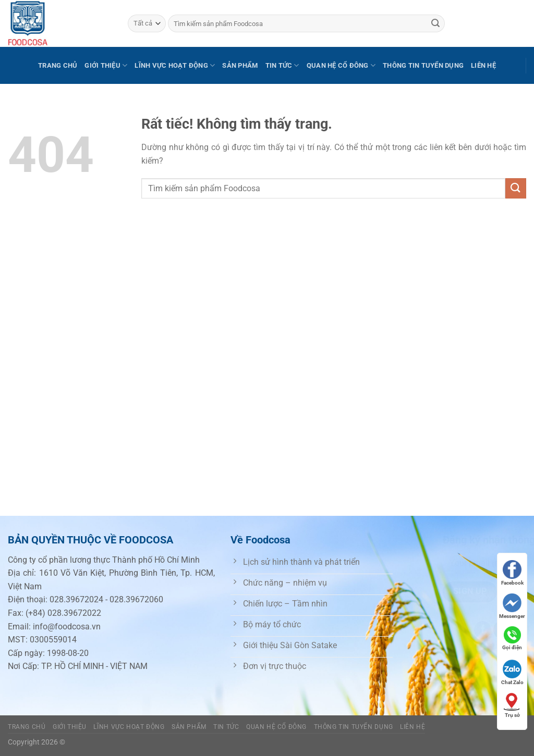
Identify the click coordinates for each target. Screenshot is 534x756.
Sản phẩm (240, 65)
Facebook (512, 573)
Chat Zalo (512, 672)
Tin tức (282, 65)
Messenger (512, 606)
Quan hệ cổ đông (341, 65)
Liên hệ (483, 65)
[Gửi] (435, 23)
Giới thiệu (106, 65)
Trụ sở (512, 705)
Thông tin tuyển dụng (423, 65)
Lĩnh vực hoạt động (175, 65)
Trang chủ (58, 65)
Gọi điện (512, 638)
